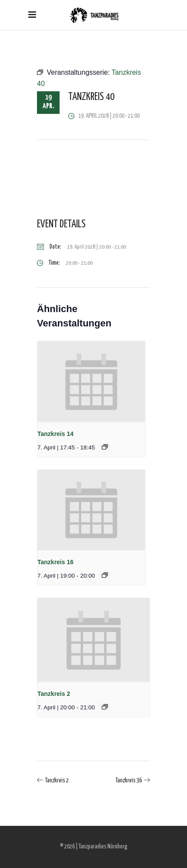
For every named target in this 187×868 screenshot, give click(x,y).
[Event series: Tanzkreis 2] (105, 707)
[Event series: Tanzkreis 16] (105, 575)
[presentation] (91, 382)
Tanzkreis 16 (55, 562)
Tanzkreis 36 (129, 781)
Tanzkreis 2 (54, 694)
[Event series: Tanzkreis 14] (105, 447)
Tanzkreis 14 (55, 434)
